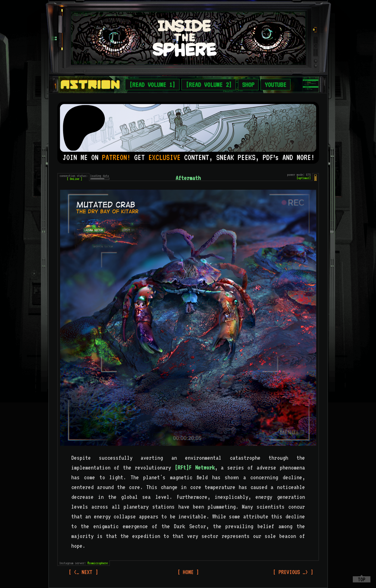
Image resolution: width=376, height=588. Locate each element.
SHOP (248, 85)
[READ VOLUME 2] (209, 85)
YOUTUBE (276, 85)
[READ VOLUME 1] (152, 85)
